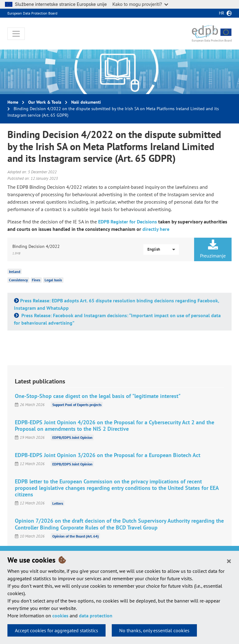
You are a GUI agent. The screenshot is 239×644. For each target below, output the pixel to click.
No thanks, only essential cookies (154, 630)
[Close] (229, 561)
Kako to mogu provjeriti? (140, 4)
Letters (58, 503)
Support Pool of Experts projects (77, 405)
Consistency (18, 280)
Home (13, 102)
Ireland (15, 271)
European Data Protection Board (32, 13)
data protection (96, 616)
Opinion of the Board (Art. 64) (76, 536)
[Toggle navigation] (16, 34)
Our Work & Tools (45, 102)
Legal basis (53, 280)
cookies (60, 616)
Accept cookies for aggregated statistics (56, 630)
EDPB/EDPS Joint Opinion (72, 437)
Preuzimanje (213, 249)
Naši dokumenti (86, 102)
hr (222, 13)
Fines (36, 280)
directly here (156, 229)
